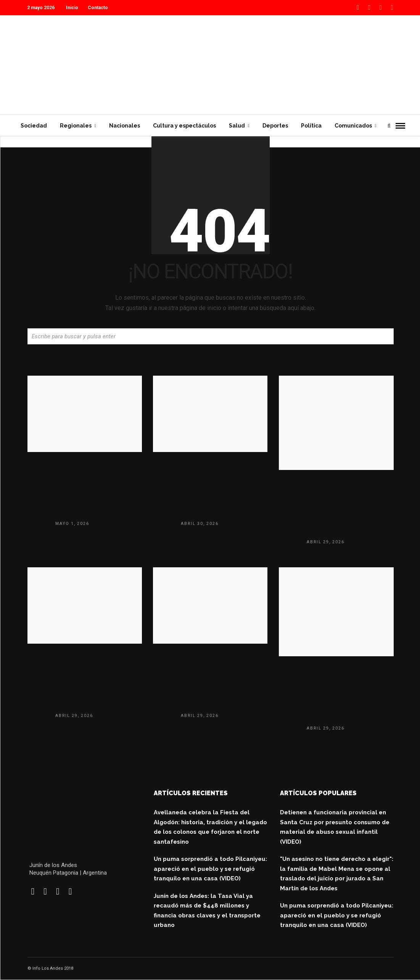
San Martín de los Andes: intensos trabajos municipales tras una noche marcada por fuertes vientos (334, 691)
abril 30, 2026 (200, 524)
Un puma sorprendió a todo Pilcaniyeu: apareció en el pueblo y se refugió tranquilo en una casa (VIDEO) (209, 487)
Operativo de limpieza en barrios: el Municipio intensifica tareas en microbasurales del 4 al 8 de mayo (85, 678)
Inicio (72, 8)
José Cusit (39, 523)
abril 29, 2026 (326, 542)
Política (311, 126)
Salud (237, 126)
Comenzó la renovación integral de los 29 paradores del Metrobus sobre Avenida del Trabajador (203, 678)
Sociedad (34, 126)
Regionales (76, 126)
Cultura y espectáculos (184, 126)
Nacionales (125, 126)
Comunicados (353, 126)
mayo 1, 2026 (72, 524)
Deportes (275, 126)
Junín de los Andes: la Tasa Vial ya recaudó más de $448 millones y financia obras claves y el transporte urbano (335, 505)
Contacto (98, 8)
